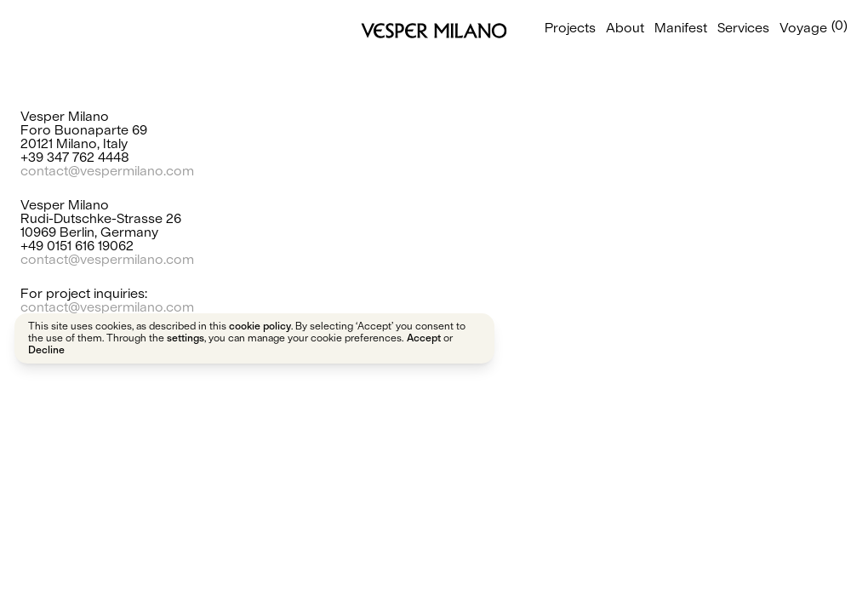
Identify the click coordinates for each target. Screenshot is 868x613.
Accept (424, 338)
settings (186, 338)
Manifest (681, 27)
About (625, 27)
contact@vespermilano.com (107, 170)
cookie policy (260, 326)
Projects (570, 27)
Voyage (803, 27)
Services (743, 27)
